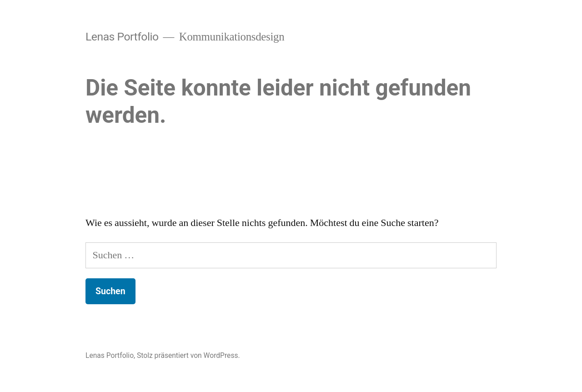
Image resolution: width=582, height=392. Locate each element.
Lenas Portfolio (122, 37)
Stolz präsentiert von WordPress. (188, 355)
